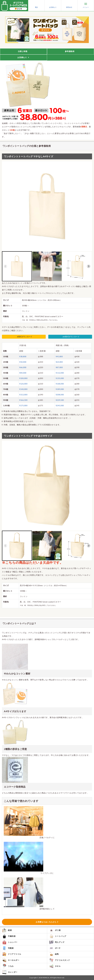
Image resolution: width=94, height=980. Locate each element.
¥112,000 (60, 373)
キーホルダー (11, 960)
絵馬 (54, 954)
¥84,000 (23, 373)
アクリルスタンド (60, 960)
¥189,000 (60, 389)
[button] (17, 266)
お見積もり (53, 6)
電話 (36, 6)
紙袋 (7, 930)
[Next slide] (89, 266)
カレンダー (10, 972)
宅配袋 (8, 948)
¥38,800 (23, 356)
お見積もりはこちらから (46, 922)
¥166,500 (23, 400)
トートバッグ (58, 936)
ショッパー (10, 942)
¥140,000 (23, 389)
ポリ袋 (55, 930)
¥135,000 (60, 378)
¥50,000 (23, 362)
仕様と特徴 (23, 51)
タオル (55, 966)
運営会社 (69, 6)
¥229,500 (60, 400)
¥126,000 (23, 384)
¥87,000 (59, 367)
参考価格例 (70, 51)
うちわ (8, 966)
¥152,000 (23, 395)
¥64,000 (59, 362)
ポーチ (55, 948)
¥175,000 (23, 405)
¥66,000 (23, 367)
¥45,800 (59, 356)
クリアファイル (12, 954)
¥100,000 (23, 378)
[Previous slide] (5, 266)
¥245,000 (60, 405)
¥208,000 (60, 395)
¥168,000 (60, 384)
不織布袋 (9, 936)
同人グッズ (57, 942)
